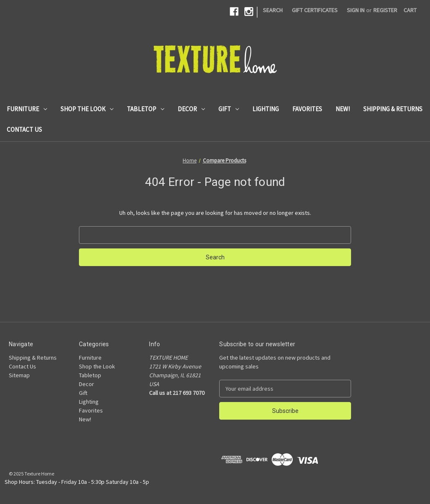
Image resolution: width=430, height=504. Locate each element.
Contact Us (24, 129)
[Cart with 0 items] (410, 10)
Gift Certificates (315, 10)
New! (343, 109)
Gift (229, 109)
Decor (191, 109)
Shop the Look (87, 109)
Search (273, 10)
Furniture (27, 109)
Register (385, 10)
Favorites (307, 109)
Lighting (266, 109)
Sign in (356, 10)
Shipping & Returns (393, 109)
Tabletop (146, 109)
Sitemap (19, 375)
